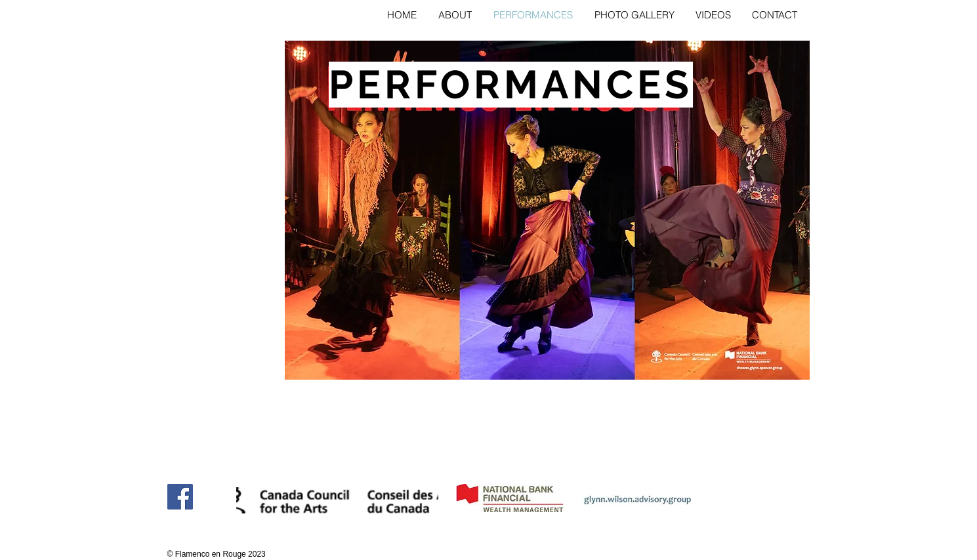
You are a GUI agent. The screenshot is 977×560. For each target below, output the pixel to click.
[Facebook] (180, 497)
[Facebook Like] (193, 525)
